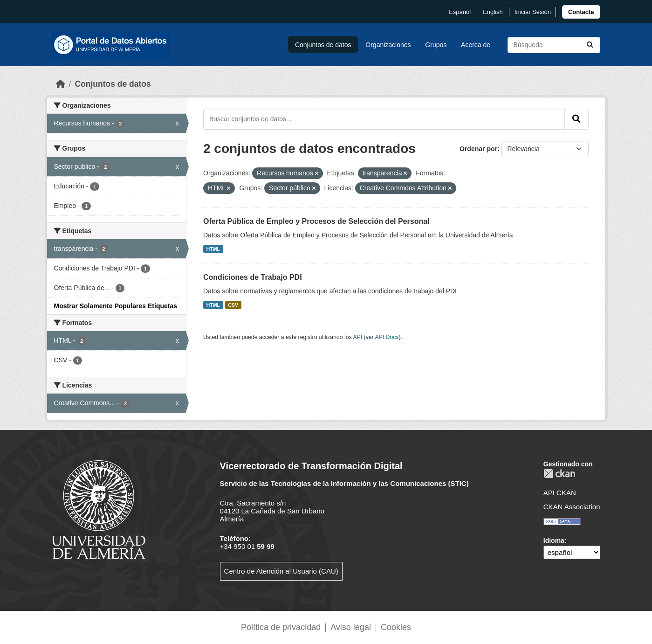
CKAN (559, 474)
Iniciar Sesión (533, 12)
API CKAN (560, 493)
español (460, 12)
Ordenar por (478, 149)
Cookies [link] (396, 627)
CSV (233, 305)
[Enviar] (590, 45)
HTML (213, 249)
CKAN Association (572, 507)
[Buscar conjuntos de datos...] (554, 45)
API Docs (387, 337)
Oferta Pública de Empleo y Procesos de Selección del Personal (316, 221)
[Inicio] (61, 84)
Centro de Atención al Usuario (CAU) (281, 571)
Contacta (581, 12)
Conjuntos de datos (323, 45)
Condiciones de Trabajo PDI (253, 277)
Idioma (554, 540)
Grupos (436, 45)
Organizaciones (388, 45)
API (357, 337)
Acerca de (476, 45)
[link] (581, 12)
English (493, 12)
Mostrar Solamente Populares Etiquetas (116, 306)
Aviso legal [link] (351, 627)
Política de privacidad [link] (281, 627)
